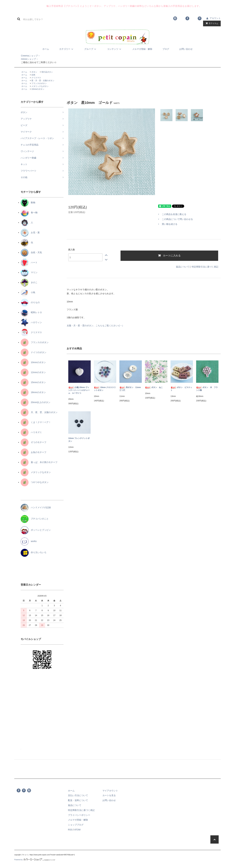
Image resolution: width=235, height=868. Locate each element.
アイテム (211, 23)
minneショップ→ (26, 59)
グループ (91, 49)
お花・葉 (30, 232)
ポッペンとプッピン (36, 530)
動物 (28, 202)
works (29, 541)
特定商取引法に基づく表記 (205, 267)
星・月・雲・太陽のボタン (43, 81)
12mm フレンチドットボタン (79, 440)
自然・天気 (31, 252)
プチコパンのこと (35, 519)
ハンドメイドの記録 (36, 507)
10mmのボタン (38, 89)
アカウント (215, 18)
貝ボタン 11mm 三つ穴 (131, 389)
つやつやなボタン (35, 482)
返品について (183, 267)
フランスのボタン (39, 83)
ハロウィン (31, 322)
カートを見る (109, 795)
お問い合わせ (186, 49)
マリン (29, 272)
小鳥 (28, 292)
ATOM (77, 830)
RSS (70, 830)
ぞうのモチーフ (34, 442)
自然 (33, 75)
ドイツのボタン (34, 352)
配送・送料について (78, 800)
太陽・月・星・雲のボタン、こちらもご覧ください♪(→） (95, 326)
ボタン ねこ (154, 387)
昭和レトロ (31, 312)
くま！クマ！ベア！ (36, 422)
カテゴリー (67, 49)
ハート (29, 262)
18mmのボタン (33, 392)
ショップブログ (76, 825)
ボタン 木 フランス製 (207, 389)
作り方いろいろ (34, 552)
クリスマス (36, 78)
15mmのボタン (33, 382)
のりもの (30, 302)
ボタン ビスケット (181, 389)
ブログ (166, 49)
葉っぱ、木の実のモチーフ (39, 462)
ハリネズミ (31, 432)
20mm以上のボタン (35, 402)
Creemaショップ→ (27, 56)
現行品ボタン (47, 72)
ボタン (34, 72)
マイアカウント (110, 791)
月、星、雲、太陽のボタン (39, 412)
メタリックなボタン (40, 86)
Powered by (35, 860)
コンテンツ (115, 49)
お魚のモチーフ (34, 452)
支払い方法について (78, 795)
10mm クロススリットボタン (105, 389)
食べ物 (29, 212)
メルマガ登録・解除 (142, 49)
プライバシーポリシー (79, 815)
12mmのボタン (33, 372)
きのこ (29, 282)
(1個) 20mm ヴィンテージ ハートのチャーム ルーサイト (79, 390)
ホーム (46, 49)
